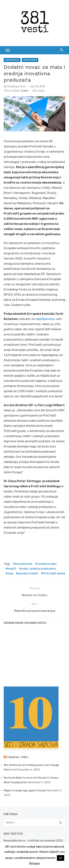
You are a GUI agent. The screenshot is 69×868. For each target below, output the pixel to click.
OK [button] (61, 858)
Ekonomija (12, 60)
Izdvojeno (30, 60)
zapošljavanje (45, 319)
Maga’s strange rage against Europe (25, 791)
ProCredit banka (54, 573)
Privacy (35, 863)
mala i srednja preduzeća (38, 569)
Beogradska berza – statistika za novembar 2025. (33, 841)
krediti (12, 569)
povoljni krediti (28, 573)
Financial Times (18, 757)
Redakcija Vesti (16, 87)
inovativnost (24, 564)
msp (10, 573)
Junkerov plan (47, 564)
